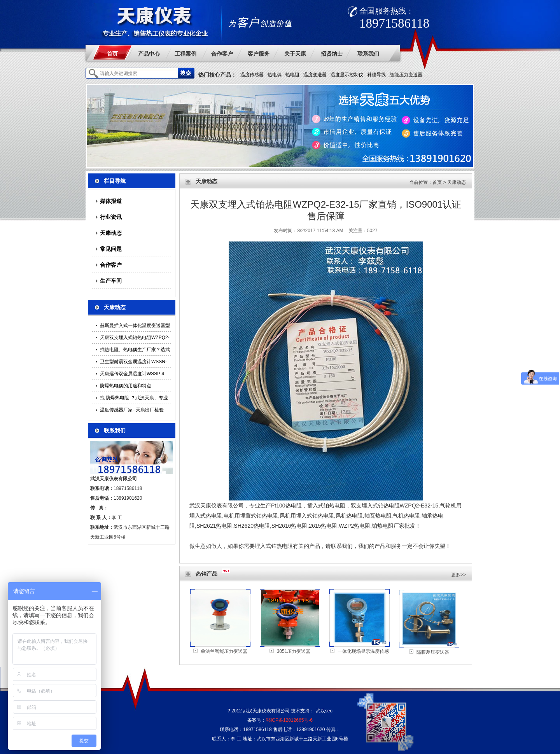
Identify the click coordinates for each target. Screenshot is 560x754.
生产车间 (111, 281)
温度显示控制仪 (347, 75)
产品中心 (149, 54)
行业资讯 (111, 217)
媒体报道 (111, 201)
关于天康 (295, 54)
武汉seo (324, 711)
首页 (112, 54)
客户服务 (259, 54)
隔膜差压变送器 (433, 652)
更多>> (458, 575)
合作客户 (222, 54)
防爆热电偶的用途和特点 (126, 386)
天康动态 (111, 233)
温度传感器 (252, 75)
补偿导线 (376, 75)
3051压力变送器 (294, 651)
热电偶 (275, 75)
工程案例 (185, 54)
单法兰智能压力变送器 (224, 651)
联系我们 (368, 54)
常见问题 (111, 249)
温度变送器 (315, 75)
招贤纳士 (332, 54)
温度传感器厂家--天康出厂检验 (132, 410)
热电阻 (292, 75)
